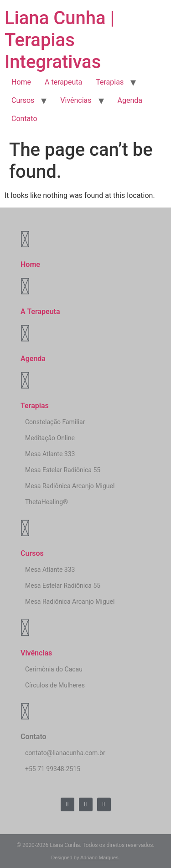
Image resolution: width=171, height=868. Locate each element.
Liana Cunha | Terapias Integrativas (60, 40)
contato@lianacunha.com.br (65, 753)
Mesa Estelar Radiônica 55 (63, 470)
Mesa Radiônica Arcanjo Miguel (70, 486)
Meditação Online (50, 438)
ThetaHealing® (47, 502)
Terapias (110, 82)
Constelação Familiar (55, 422)
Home (21, 82)
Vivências (76, 100)
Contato (24, 119)
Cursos (23, 100)
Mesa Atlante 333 (50, 454)
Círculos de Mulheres (55, 685)
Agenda (130, 100)
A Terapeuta (40, 312)
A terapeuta (63, 82)
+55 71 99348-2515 (53, 769)
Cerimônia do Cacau (54, 669)
